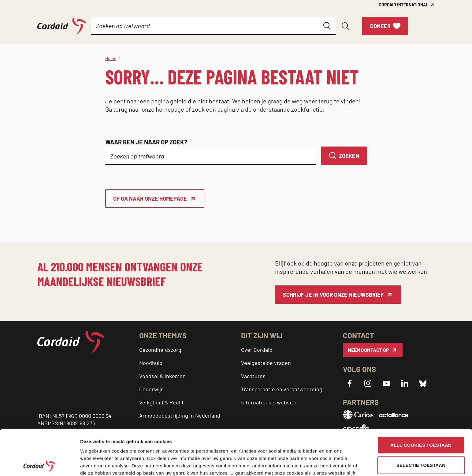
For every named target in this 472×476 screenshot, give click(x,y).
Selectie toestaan (421, 420)
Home (111, 58)
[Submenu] (130, 26)
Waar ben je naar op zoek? (146, 142)
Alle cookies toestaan (421, 399)
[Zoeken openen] (345, 26)
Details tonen (95, 464)
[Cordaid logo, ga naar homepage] (62, 26)
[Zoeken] (344, 156)
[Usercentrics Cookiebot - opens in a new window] (40, 464)
